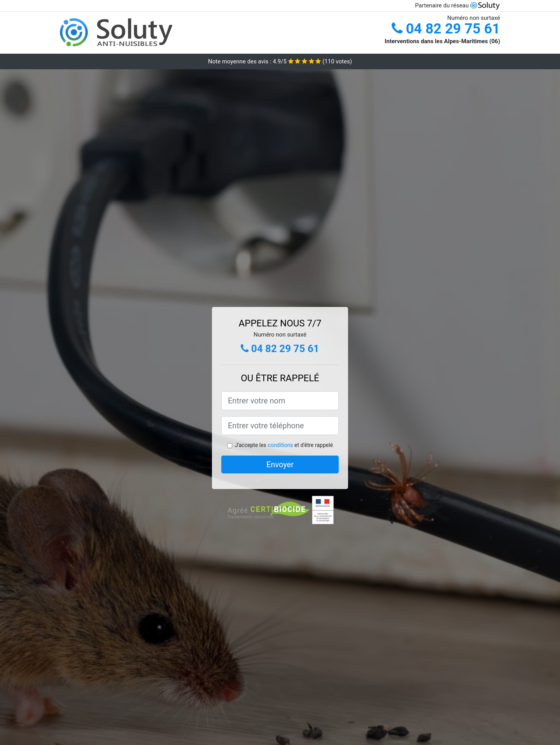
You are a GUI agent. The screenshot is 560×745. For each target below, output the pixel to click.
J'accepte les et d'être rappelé (284, 445)
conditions (280, 445)
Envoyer (280, 465)
